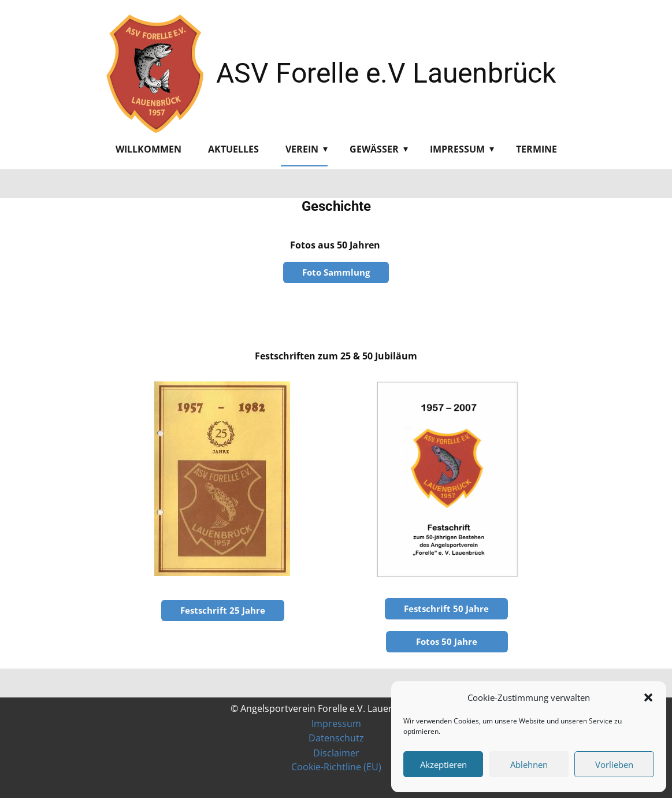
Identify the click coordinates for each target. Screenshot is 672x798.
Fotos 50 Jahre (447, 641)
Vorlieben (614, 764)
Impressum (457, 149)
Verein (302, 149)
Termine (537, 149)
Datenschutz (336, 738)
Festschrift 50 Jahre (446, 608)
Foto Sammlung (336, 272)
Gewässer (374, 149)
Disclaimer (336, 753)
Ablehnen (529, 764)
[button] (648, 697)
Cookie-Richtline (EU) (336, 767)
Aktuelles (233, 149)
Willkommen (148, 149)
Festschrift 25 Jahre (223, 610)
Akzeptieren (443, 764)
